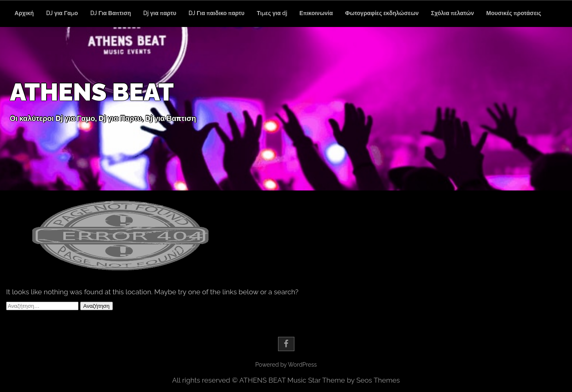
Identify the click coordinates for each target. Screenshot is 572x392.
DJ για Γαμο (62, 13)
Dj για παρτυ (160, 13)
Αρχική (24, 13)
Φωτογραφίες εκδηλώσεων (382, 13)
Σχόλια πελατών (452, 13)
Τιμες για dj (272, 13)
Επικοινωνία (316, 13)
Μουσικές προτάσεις (514, 13)
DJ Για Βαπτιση (111, 13)
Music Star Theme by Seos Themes (344, 380)
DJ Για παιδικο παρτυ (216, 13)
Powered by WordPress (286, 365)
